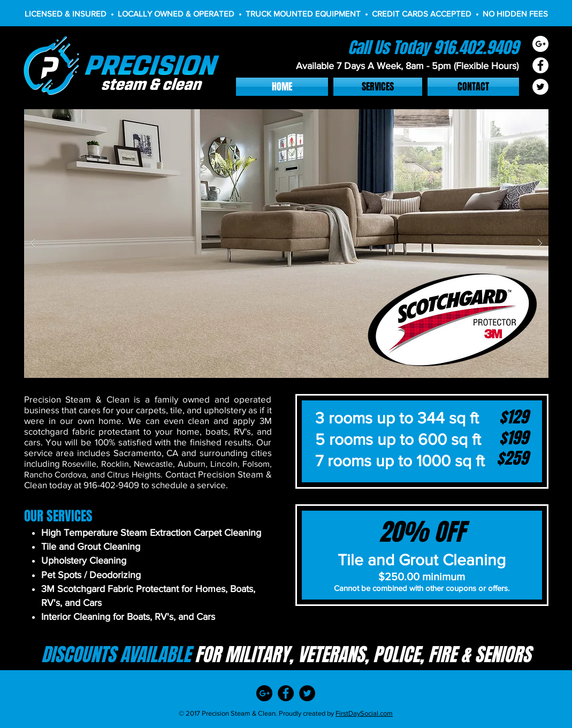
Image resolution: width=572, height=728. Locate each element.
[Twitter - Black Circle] (307, 693)
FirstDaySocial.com (364, 713)
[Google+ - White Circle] (540, 44)
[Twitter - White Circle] (540, 87)
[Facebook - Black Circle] (286, 693)
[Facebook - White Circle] (540, 65)
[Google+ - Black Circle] (264, 693)
